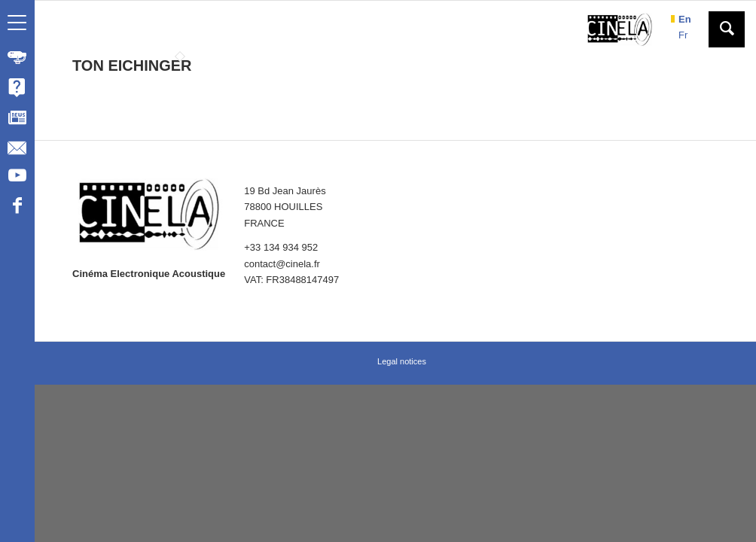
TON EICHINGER (132, 65)
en (685, 19)
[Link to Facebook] (17, 208)
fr (683, 35)
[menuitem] (17, 57)
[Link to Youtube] (17, 178)
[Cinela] (620, 29)
